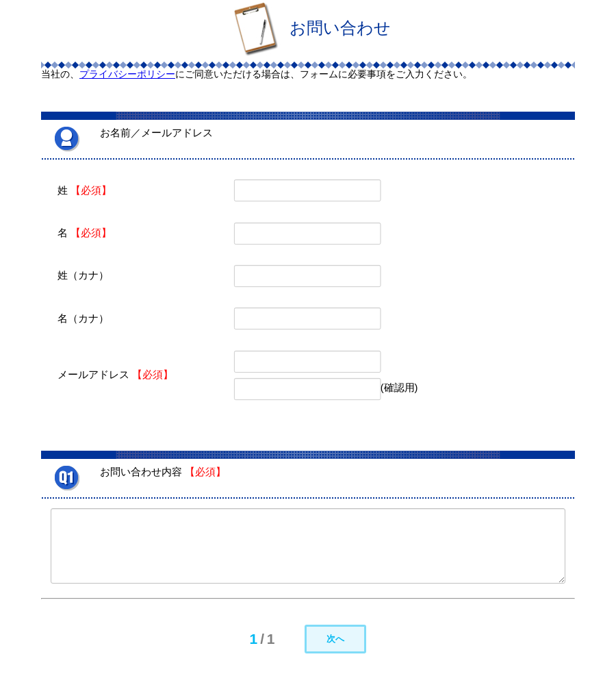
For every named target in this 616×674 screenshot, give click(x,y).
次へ (335, 639)
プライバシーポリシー (127, 74)
